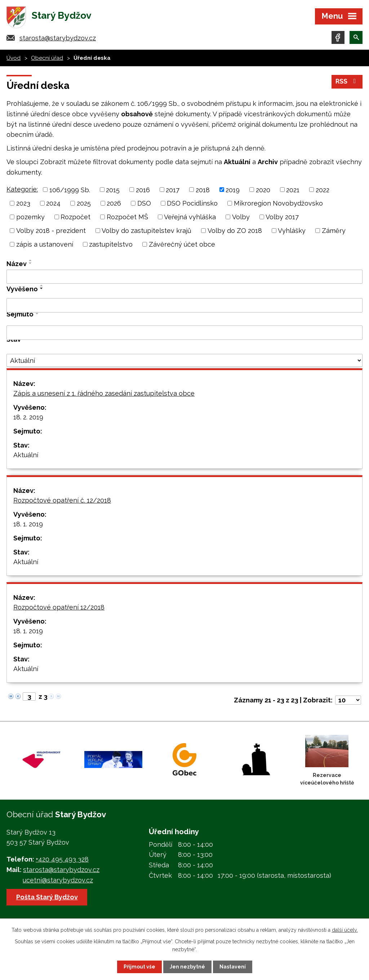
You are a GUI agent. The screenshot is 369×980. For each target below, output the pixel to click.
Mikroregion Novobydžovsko (278, 204)
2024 (53, 204)
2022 (323, 190)
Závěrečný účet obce (182, 245)
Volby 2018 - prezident (51, 231)
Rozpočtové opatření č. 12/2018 (62, 501)
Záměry (334, 231)
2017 (173, 190)
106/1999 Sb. (70, 190)
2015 (113, 190)
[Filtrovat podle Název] (184, 278)
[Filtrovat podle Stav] (184, 361)
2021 (293, 190)
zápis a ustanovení (45, 245)
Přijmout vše (139, 967)
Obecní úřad (47, 59)
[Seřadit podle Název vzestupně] (31, 261)
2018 (203, 190)
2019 (233, 190)
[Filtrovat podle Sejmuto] (184, 333)
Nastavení (233, 967)
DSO (144, 204)
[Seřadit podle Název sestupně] (31, 264)
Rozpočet (75, 218)
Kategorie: (22, 190)
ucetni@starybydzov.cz (58, 881)
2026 (114, 204)
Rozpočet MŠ (127, 218)
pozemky (30, 218)
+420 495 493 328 (62, 860)
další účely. (345, 930)
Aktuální (26, 456)
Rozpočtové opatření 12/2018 (59, 608)
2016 (143, 190)
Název (17, 264)
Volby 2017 (282, 218)
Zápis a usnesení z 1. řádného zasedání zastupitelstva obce (104, 394)
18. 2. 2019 (28, 418)
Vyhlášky (292, 231)
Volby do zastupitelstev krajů (146, 231)
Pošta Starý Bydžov (47, 897)
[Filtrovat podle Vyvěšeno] (184, 306)
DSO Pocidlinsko (192, 204)
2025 (84, 204)
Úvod (14, 59)
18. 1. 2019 (28, 525)
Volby (241, 218)
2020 (263, 190)
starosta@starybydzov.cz (58, 39)
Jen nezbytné (187, 967)
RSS (347, 82)
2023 (23, 204)
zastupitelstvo (111, 245)
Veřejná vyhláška (190, 218)
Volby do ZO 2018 (235, 231)
